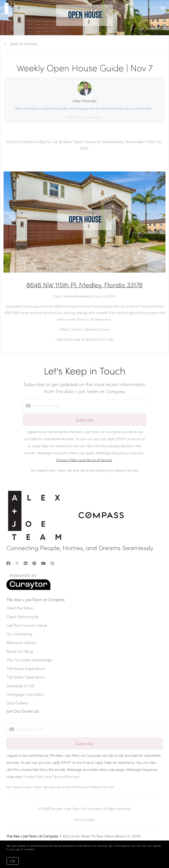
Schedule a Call (20, 686)
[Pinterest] (34, 563)
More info (42, 849)
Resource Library (21, 642)
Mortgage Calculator (25, 694)
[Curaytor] (28, 589)
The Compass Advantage (29, 660)
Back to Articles (24, 44)
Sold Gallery (17, 703)
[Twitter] (17, 563)
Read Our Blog (20, 651)
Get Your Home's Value (27, 625)
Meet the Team (20, 608)
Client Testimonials (23, 617)
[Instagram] (52, 563)
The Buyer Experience (26, 668)
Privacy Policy (84, 820)
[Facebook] (8, 563)
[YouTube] (43, 563)
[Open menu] (163, 9)
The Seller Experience (25, 677)
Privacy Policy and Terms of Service (84, 460)
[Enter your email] (89, 406)
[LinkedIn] (26, 563)
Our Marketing (19, 634)
